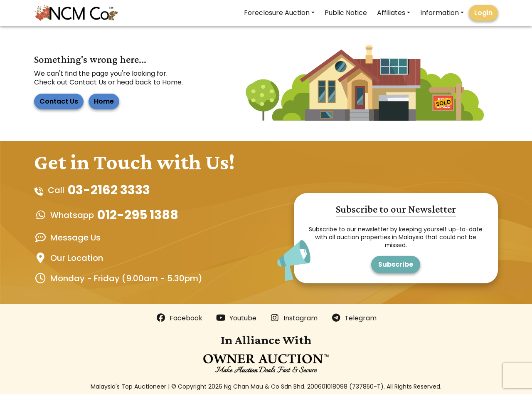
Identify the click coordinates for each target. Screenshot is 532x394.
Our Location (77, 258)
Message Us (75, 238)
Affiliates (391, 13)
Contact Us (59, 101)
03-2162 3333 (109, 190)
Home (104, 101)
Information (440, 13)
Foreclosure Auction (277, 13)
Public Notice (346, 13)
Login (483, 13)
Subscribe (396, 264)
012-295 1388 (138, 215)
